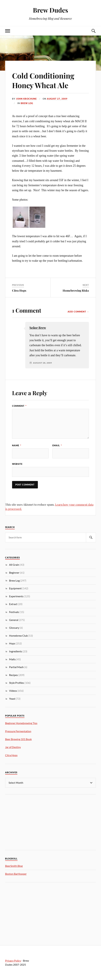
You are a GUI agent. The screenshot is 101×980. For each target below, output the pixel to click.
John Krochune (26, 99)
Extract (13, 604)
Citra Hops (19, 290)
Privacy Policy (13, 961)
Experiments (16, 596)
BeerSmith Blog (14, 866)
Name (17, 445)
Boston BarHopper (16, 874)
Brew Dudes (50, 10)
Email (57, 445)
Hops (12, 643)
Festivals (14, 612)
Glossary (14, 628)
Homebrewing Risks (76, 290)
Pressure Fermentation (18, 731)
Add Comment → (78, 312)
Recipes (13, 675)
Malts (12, 659)
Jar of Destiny (13, 747)
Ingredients (16, 651)
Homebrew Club (18, 636)
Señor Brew (38, 328)
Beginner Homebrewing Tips (21, 723)
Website (17, 464)
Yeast (12, 699)
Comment (19, 406)
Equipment (15, 588)
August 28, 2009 (42, 363)
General (14, 620)
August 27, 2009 (57, 99)
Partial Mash (16, 667)
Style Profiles (17, 683)
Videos (13, 691)
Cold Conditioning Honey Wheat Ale (43, 80)
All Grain (14, 565)
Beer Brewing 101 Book (18, 739)
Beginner (14, 573)
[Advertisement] (30, 822)
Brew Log (27, 103)
